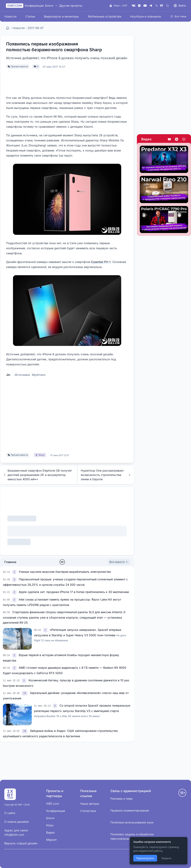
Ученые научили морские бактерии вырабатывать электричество (65, 572)
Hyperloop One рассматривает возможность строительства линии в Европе (106, 475)
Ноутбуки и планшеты (146, 16)
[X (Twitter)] (157, 6)
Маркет (51, 840)
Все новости (119, 562)
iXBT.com (53, 804)
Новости (10, 16)
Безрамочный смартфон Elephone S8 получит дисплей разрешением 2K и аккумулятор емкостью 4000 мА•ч (37, 475)
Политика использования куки (132, 822)
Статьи (30, 16)
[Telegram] (151, 6)
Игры (50, 825)
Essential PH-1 (101, 262)
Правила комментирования (130, 810)
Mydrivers (39, 375)
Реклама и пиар (121, 799)
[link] (15, 572)
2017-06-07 (36, 28)
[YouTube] (145, 6)
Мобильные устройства (105, 16)
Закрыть (166, 858)
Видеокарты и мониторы (61, 16)
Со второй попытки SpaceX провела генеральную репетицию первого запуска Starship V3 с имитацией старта (82, 711)
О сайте (10, 813)
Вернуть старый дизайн (21, 843)
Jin (8, 375)
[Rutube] (162, 6)
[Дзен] (139, 6)
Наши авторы (90, 804)
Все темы (178, 16)
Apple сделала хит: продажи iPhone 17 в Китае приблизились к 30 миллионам (74, 592)
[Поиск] (168, 6)
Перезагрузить (145, 858)
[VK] (133, 6)
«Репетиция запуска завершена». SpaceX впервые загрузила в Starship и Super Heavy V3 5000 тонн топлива (80, 635)
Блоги (49, 6)
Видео (146, 139)
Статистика (88, 811)
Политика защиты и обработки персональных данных (132, 836)
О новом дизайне (17, 822)
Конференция (34, 6)
